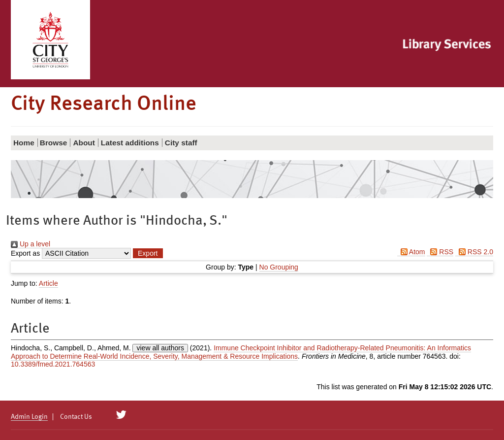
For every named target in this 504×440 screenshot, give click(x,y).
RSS (440, 252)
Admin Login (29, 417)
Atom (411, 252)
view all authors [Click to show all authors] (160, 348)
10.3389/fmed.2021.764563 (53, 364)
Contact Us (76, 417)
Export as (25, 253)
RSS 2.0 (474, 252)
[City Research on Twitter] (121, 415)
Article (48, 283)
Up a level (31, 244)
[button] (148, 253)
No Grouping (279, 267)
